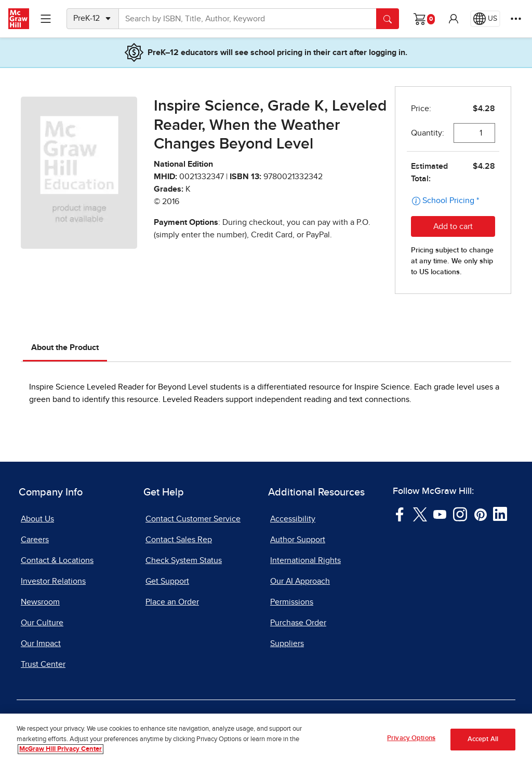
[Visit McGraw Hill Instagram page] (460, 514)
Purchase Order (298, 623)
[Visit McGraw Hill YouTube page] (440, 514)
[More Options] (516, 19)
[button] (454, 19)
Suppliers (287, 643)
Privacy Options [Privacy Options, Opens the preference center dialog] (411, 738)
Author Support (298, 540)
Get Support (167, 581)
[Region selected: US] (485, 19)
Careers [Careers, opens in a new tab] (35, 540)
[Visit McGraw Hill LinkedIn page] (500, 514)
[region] (266, 739)
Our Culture (42, 623)
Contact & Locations (57, 560)
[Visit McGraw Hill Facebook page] (400, 514)
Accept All (483, 739)
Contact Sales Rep (179, 540)
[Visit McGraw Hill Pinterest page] (480, 514)
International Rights (305, 560)
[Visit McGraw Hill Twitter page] (420, 514)
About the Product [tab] (65, 347)
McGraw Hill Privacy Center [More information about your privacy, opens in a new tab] (61, 749)
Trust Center (43, 664)
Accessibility (293, 519)
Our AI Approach (300, 581)
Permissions (292, 602)
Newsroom (40, 602)
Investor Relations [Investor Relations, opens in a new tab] (53, 581)
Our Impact (41, 643)
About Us (37, 519)
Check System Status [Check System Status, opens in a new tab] (184, 560)
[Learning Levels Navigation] (46, 19)
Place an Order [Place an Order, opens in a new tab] (172, 602)
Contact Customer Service (193, 519)
